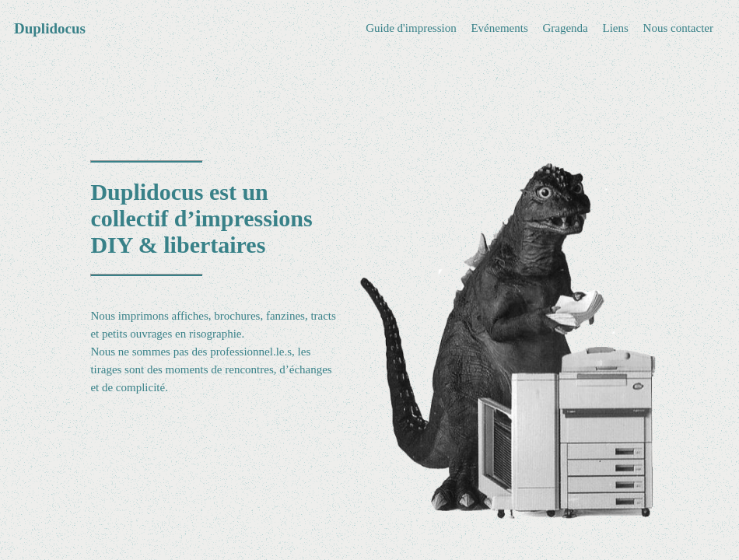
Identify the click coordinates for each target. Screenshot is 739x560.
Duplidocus (50, 28)
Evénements (499, 28)
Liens (616, 28)
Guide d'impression (411, 28)
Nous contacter (678, 28)
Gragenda (565, 28)
